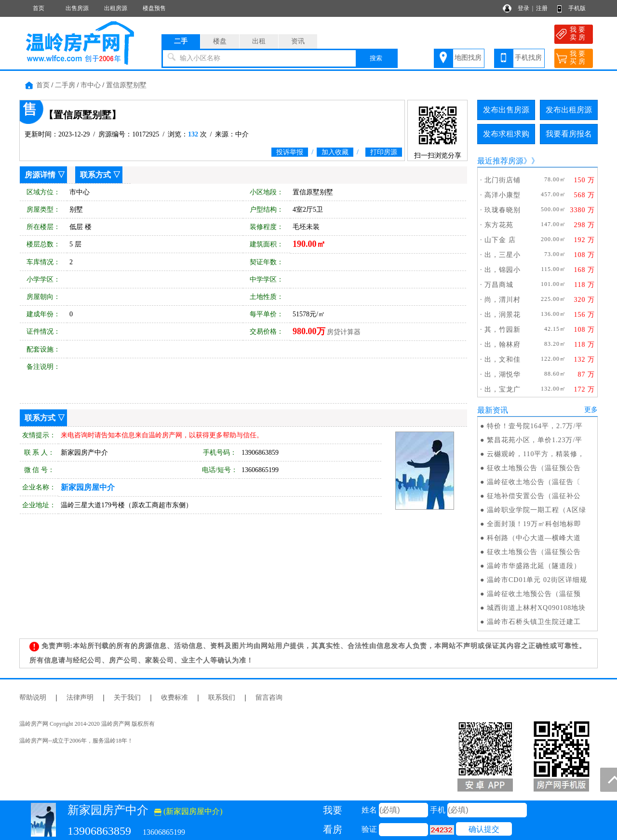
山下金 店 (500, 240)
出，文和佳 (503, 359)
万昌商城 (499, 285)
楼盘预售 (154, 8)
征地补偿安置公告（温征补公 (534, 496)
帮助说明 (33, 698)
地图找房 (468, 58)
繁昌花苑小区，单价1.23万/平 (535, 440)
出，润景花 (503, 315)
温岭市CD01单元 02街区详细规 (537, 580)
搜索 (376, 58)
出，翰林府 (503, 345)
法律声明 (80, 698)
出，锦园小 (503, 270)
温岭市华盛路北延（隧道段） (534, 566)
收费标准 (174, 698)
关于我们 (127, 698)
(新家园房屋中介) (188, 811)
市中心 (91, 85)
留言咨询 (269, 698)
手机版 (577, 8)
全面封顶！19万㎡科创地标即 (534, 524)
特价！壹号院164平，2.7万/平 (535, 426)
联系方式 (95, 175)
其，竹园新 (503, 330)
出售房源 (77, 8)
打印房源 (384, 152)
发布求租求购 (506, 134)
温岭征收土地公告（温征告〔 (534, 482)
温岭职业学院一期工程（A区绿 (537, 510)
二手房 (65, 85)
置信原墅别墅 (126, 85)
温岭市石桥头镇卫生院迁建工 (534, 622)
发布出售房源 (506, 110)
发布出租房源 (569, 110)
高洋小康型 (503, 195)
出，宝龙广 (503, 389)
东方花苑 (499, 225)
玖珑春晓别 (503, 210)
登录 (523, 8)
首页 (39, 8)
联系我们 (222, 698)
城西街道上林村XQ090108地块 (536, 608)
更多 (591, 410)
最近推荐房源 (500, 161)
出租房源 (116, 8)
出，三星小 (503, 255)
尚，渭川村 (503, 300)
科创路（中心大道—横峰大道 (534, 538)
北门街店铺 (503, 180)
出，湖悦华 (503, 374)
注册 (542, 8)
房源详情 (40, 175)
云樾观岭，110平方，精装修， (536, 454)
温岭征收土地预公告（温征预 (534, 594)
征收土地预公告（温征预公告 (534, 468)
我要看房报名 (569, 134)
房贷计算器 (344, 332)
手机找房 (528, 58)
